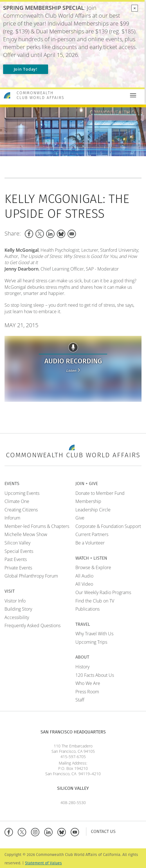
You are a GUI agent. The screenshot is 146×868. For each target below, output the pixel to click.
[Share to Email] (72, 234)
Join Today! (26, 69)
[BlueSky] (63, 831)
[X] (23, 831)
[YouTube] (76, 831)
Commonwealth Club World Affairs (41, 95)
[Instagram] (36, 831)
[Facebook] (10, 831)
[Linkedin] (50, 831)
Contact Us (103, 831)
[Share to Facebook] (29, 234)
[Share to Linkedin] (50, 234)
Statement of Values (43, 863)
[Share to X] (40, 234)
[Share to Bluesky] (61, 234)
